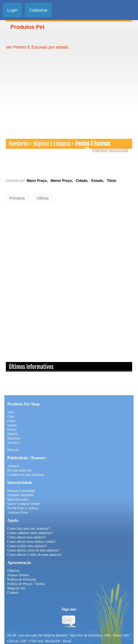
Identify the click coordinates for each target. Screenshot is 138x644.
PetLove (13, 450)
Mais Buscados (18, 499)
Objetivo (13, 571)
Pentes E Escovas (93, 144)
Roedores (19, 144)
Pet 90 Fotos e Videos (22, 508)
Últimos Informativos (31, 367)
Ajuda (13, 520)
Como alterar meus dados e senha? (32, 542)
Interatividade (20, 483)
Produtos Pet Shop (23, 404)
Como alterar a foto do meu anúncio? (33, 550)
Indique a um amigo (21, 491)
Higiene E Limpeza (52, 144)
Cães (11, 416)
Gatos (11, 421)
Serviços (13, 443)
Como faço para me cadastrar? (29, 528)
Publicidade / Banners (26, 458)
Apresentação (19, 563)
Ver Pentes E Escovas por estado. (38, 47)
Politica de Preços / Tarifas (26, 584)
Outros (12, 425)
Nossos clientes (18, 575)
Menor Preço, (63, 181)
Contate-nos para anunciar (26, 475)
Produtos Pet (27, 27)
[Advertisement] (55, 91)
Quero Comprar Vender (24, 504)
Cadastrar (38, 10)
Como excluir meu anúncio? (27, 546)
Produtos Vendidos (20, 495)
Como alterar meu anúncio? (27, 537)
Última (43, 198)
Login (12, 10)
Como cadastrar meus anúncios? (30, 533)
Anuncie (13, 466)
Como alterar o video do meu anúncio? (35, 555)
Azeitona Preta (18, 512)
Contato (13, 592)
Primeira (17, 198)
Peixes (12, 430)
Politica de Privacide (22, 579)
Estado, (99, 181)
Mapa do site (16, 588)
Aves (11, 412)
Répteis (13, 434)
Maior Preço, (38, 181)
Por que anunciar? (20, 470)
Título (112, 181)
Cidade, (83, 181)
